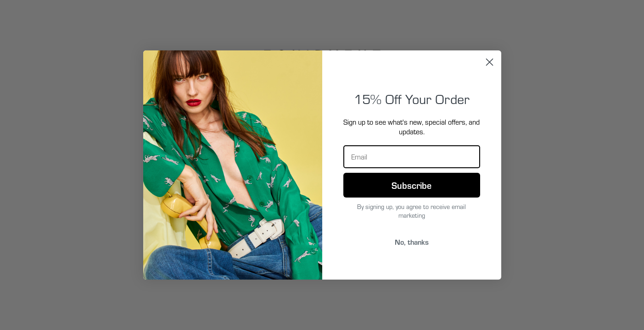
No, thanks (412, 242)
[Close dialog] (490, 62)
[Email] (412, 157)
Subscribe (412, 185)
